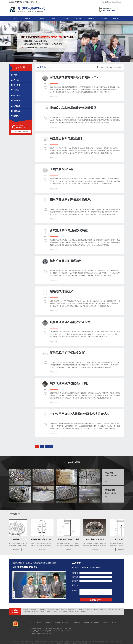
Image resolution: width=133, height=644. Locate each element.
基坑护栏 (63, 610)
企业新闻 (41, 19)
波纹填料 (79, 19)
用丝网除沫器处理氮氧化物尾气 (70, 200)
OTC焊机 (25, 610)
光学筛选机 (51, 610)
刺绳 (57, 610)
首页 (16, 19)
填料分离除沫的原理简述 (66, 261)
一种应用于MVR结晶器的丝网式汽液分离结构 (80, 414)
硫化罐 (43, 611)
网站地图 (104, 2)
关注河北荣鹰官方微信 (115, 2)
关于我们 (28, 19)
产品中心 (53, 19)
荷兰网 (48, 611)
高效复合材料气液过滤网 (66, 139)
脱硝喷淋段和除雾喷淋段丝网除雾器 (73, 108)
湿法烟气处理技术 (62, 292)
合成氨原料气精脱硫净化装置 (69, 230)
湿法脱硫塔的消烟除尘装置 (67, 353)
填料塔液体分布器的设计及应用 (70, 322)
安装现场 (104, 19)
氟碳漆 (96, 610)
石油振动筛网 (27, 611)
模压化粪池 (89, 610)
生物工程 (111, 610)
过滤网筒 (55, 611)
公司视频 (91, 19)
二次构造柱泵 (42, 610)
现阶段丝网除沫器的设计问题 (69, 383)
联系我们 (116, 19)
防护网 (77, 611)
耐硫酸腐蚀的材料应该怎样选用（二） (75, 77)
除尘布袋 (83, 611)
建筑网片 (81, 610)
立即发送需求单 (96, 600)
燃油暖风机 (103, 610)
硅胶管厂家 (36, 611)
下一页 (49, 446)
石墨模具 (118, 610)
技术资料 (17, 95)
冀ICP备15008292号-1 (65, 628)
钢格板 (71, 611)
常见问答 (17, 101)
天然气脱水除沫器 (62, 169)
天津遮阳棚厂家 (72, 610)
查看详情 (17, 550)
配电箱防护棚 (63, 611)
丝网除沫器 (66, 19)
